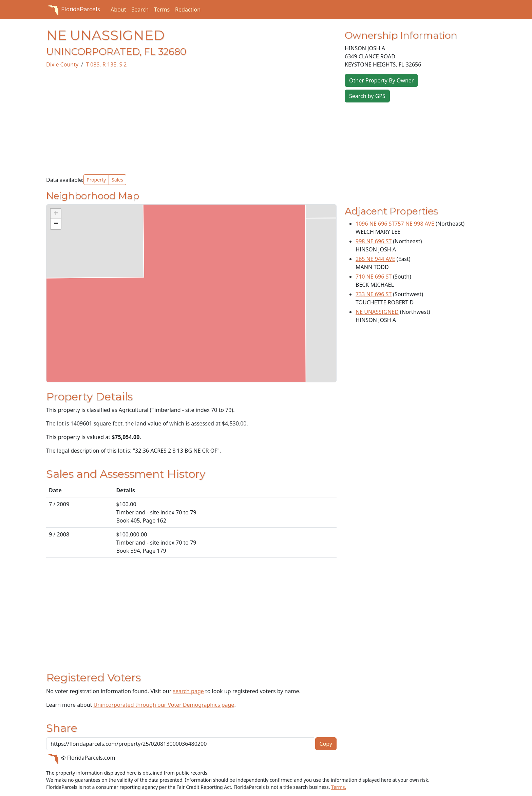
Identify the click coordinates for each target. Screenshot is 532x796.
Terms (162, 10)
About (118, 10)
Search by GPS (367, 96)
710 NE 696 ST (374, 277)
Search (140, 10)
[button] (56, 214)
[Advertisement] (191, 121)
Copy (326, 744)
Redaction (188, 10)
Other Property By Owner (381, 80)
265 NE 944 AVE (375, 259)
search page (188, 691)
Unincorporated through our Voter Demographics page (164, 705)
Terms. (339, 787)
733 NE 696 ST (374, 294)
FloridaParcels (73, 10)
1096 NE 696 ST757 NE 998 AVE (395, 224)
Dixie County (62, 64)
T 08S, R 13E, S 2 (106, 64)
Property (96, 180)
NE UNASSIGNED (377, 312)
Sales (117, 180)
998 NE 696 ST (374, 241)
